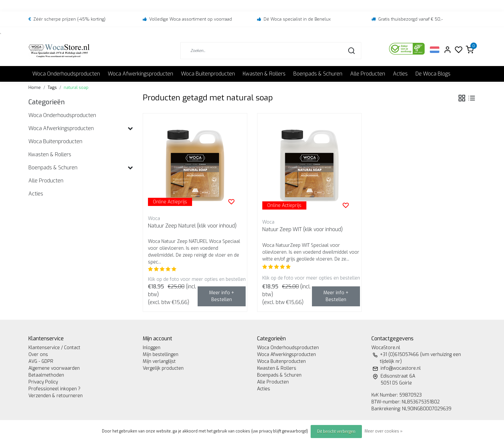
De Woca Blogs (433, 74)
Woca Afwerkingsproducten (140, 74)
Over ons (38, 355)
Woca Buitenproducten (208, 74)
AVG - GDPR (41, 361)
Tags (52, 87)
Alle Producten (368, 74)
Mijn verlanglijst (159, 361)
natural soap (76, 87)
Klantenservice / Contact (54, 348)
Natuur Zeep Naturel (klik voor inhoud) (192, 226)
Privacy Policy (43, 382)
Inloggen (152, 348)
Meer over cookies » (383, 431)
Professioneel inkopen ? (54, 389)
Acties (400, 74)
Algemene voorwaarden (54, 368)
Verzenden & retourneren (56, 396)
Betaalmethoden (46, 375)
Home (35, 87)
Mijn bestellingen (161, 355)
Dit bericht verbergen (336, 432)
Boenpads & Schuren (318, 74)
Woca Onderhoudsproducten (66, 74)
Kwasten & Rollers (264, 74)
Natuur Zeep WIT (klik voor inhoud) (302, 229)
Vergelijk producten (163, 368)
